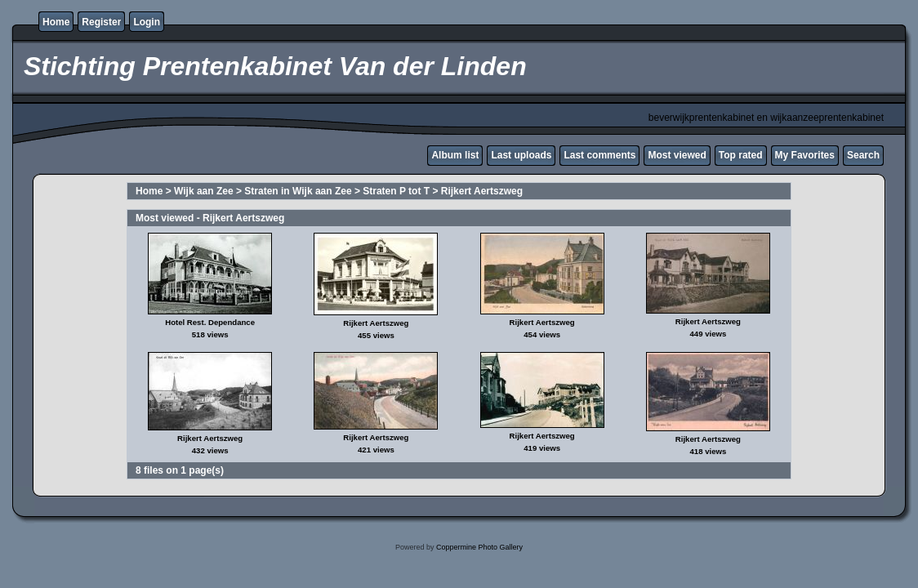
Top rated (741, 155)
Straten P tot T (396, 191)
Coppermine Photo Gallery (479, 547)
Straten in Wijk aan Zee (298, 191)
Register (101, 22)
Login (147, 22)
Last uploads (521, 155)
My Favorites (805, 155)
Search (863, 155)
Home (56, 22)
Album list (455, 155)
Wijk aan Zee (204, 191)
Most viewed (677, 155)
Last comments (599, 155)
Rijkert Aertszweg (482, 191)
